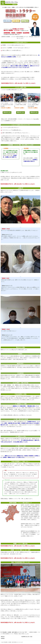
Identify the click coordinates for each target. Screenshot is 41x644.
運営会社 (3, 637)
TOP (14, 632)
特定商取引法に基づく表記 (27, 637)
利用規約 (3, 638)
